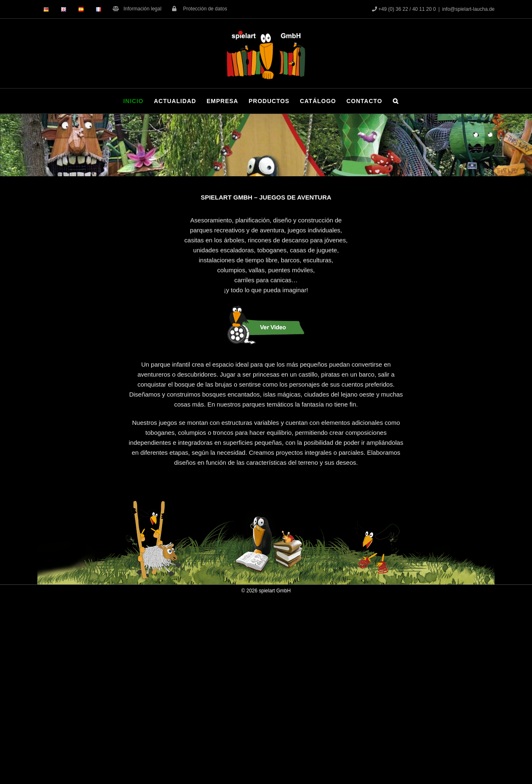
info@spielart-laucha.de (468, 9)
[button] (396, 101)
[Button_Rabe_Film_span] (266, 307)
